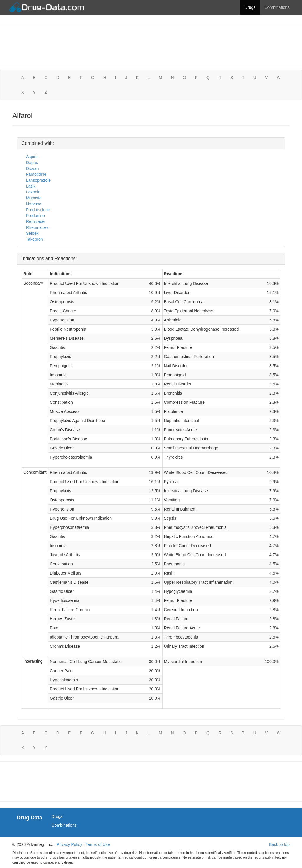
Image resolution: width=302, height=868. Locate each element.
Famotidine (36, 174)
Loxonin (33, 192)
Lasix (31, 186)
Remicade (35, 221)
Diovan (32, 168)
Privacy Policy (69, 844)
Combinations (277, 7)
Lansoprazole (38, 180)
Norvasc (33, 204)
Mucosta (34, 198)
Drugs (250, 7)
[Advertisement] (151, 43)
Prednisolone (38, 210)
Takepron (35, 239)
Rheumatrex (37, 227)
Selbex (32, 233)
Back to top (279, 844)
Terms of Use (98, 844)
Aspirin (32, 157)
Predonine (35, 216)
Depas (32, 163)
